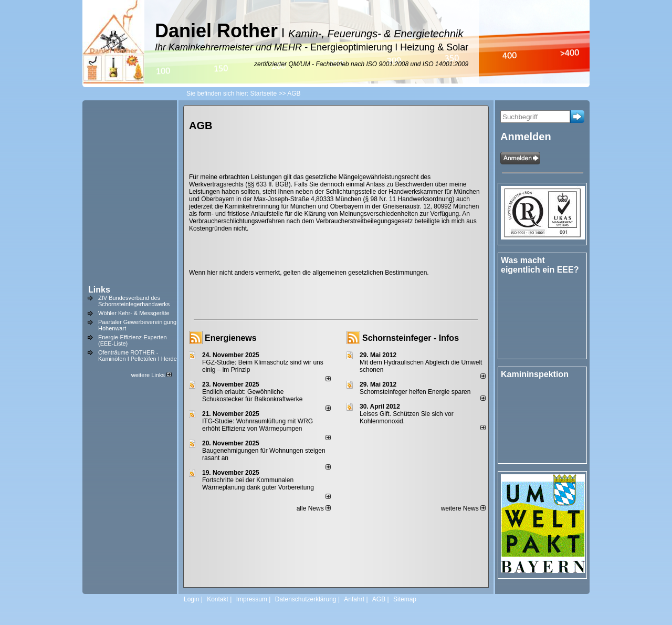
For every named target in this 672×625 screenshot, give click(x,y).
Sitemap (405, 599)
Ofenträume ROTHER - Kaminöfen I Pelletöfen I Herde (138, 356)
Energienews (231, 338)
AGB (379, 599)
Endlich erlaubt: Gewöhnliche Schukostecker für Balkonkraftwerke (252, 395)
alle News (314, 508)
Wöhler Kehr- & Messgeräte (134, 313)
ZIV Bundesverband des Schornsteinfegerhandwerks (134, 301)
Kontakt (218, 599)
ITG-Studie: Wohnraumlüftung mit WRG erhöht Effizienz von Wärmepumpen (258, 425)
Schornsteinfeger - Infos (411, 338)
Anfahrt (354, 599)
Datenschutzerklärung (306, 599)
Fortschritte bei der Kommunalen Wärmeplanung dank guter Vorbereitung (258, 484)
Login (191, 599)
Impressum (252, 599)
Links (99, 290)
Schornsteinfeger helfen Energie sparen (415, 392)
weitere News (463, 508)
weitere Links (151, 375)
